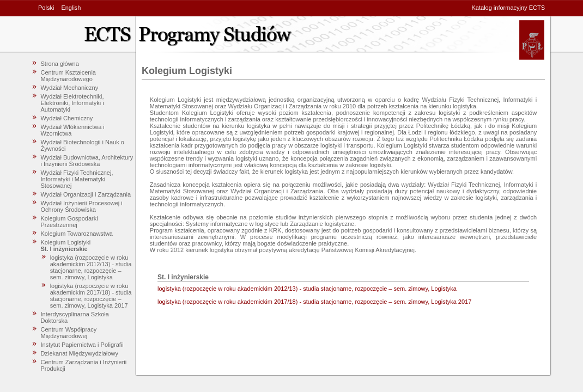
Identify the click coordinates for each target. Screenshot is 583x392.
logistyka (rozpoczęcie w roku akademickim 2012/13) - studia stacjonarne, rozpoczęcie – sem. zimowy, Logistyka (91, 267)
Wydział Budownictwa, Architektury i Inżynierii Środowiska (87, 161)
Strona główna (60, 64)
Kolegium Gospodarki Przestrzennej (69, 222)
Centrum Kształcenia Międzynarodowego (69, 76)
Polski (46, 8)
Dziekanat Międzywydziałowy (80, 353)
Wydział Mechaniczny (70, 88)
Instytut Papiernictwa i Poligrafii (82, 345)
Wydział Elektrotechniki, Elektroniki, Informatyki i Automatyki (72, 103)
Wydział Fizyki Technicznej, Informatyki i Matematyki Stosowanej (77, 179)
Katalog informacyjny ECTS (509, 8)
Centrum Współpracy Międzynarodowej (69, 333)
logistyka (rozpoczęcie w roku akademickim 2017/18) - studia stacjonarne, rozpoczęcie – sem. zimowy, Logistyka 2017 (91, 296)
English (71, 8)
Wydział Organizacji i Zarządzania (86, 194)
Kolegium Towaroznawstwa (77, 234)
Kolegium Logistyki (66, 242)
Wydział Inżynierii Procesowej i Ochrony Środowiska (82, 206)
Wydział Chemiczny (67, 118)
